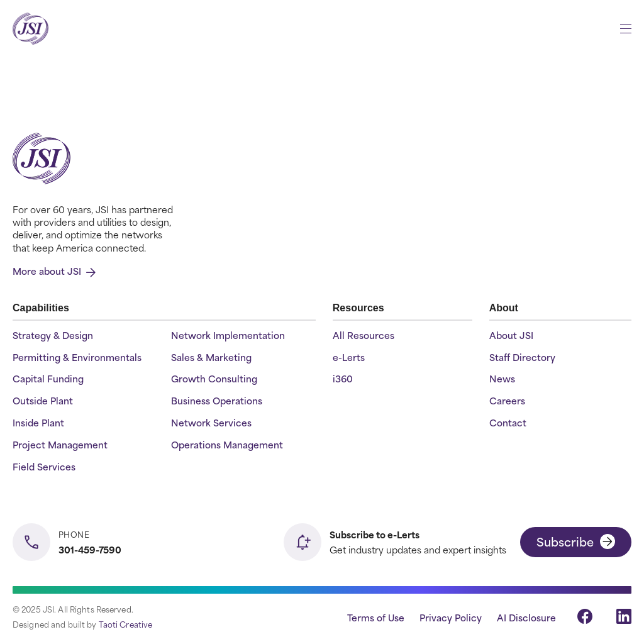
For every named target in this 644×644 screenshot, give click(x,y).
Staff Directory (522, 358)
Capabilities (41, 308)
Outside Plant (43, 401)
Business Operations (217, 401)
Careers (507, 401)
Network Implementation (228, 336)
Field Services (44, 467)
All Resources (364, 336)
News (502, 379)
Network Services (211, 423)
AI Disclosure (526, 617)
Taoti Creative (126, 624)
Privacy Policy (451, 617)
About (504, 308)
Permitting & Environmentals (77, 358)
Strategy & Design (53, 336)
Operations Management (227, 445)
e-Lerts (349, 358)
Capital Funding (48, 379)
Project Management (60, 445)
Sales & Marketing (211, 358)
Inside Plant (38, 423)
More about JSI (54, 271)
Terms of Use (376, 617)
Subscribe (576, 541)
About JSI (511, 336)
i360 (343, 379)
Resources (358, 308)
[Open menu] (626, 29)
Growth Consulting (214, 379)
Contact (508, 423)
